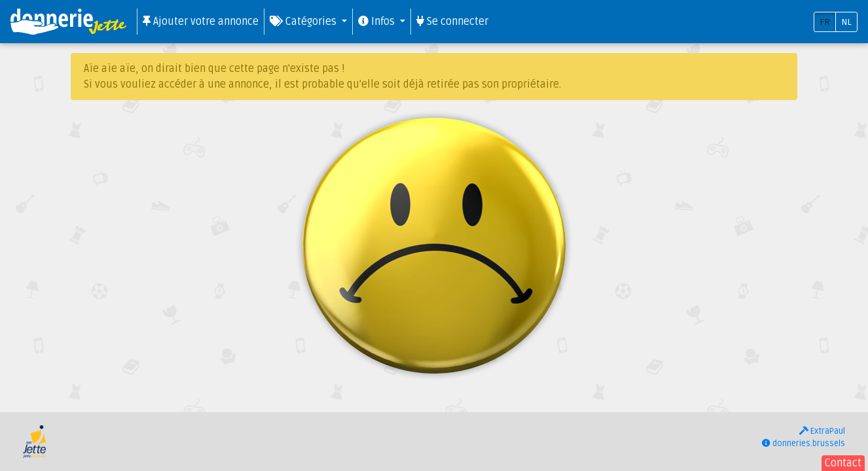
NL (846, 22)
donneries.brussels (804, 444)
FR (825, 22)
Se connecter (452, 22)
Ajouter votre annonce (201, 22)
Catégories (304, 22)
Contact (843, 463)
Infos (378, 22)
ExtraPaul (822, 431)
